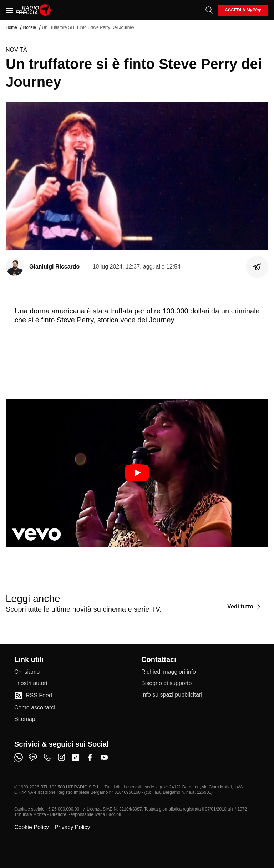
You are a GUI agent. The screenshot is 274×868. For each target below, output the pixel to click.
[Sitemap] (25, 719)
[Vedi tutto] (245, 607)
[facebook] (90, 757)
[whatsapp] (19, 757)
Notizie (29, 27)
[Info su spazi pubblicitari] (172, 695)
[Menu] (9, 10)
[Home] (33, 10)
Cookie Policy (32, 827)
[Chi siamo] (27, 672)
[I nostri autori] (31, 683)
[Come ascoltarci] (35, 708)
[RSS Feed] (33, 696)
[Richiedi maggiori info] (169, 672)
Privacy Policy (72, 827)
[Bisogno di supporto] (166, 683)
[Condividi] (257, 267)
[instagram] (61, 757)
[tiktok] (76, 757)
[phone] (47, 757)
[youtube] (104, 757)
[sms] (33, 757)
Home (11, 27)
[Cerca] (209, 10)
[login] (243, 10)
